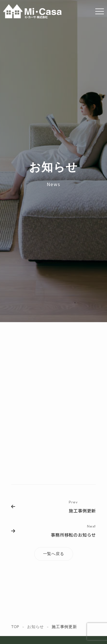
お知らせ (36, 627)
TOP (15, 627)
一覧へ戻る (54, 554)
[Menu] (100, 11)
